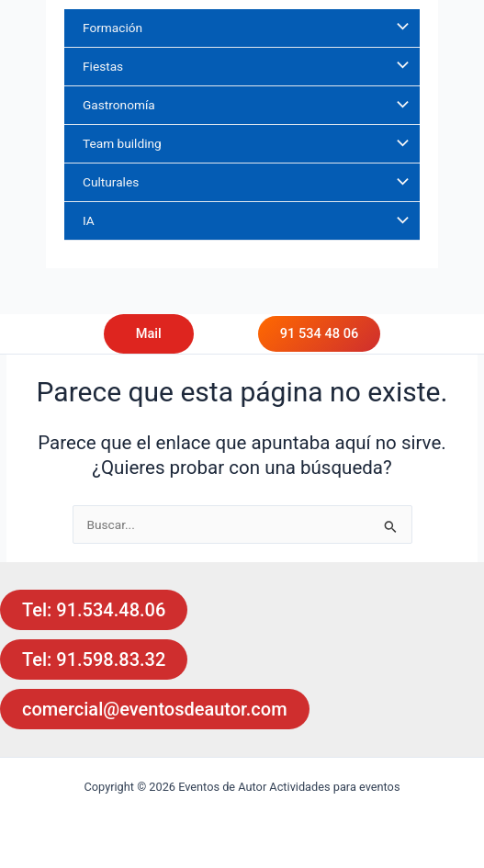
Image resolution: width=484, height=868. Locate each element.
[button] (167, 334)
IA (89, 220)
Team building (122, 143)
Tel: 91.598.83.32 (94, 659)
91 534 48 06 (319, 333)
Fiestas (103, 66)
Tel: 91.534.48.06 (94, 610)
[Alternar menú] (399, 28)
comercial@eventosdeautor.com (155, 709)
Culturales (111, 182)
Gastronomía (119, 105)
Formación (113, 28)
